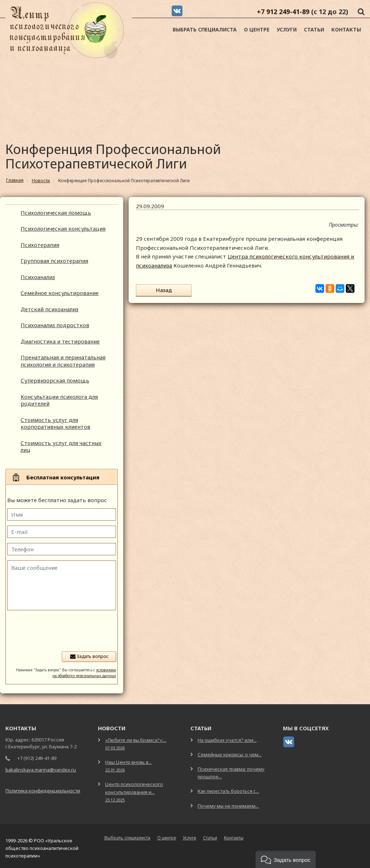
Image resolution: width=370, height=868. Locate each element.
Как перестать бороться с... (228, 791)
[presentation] (61, 630)
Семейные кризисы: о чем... (230, 754)
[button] (286, 859)
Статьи (314, 29)
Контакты (346, 29)
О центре (257, 29)
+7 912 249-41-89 (283, 12)
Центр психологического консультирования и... (134, 792)
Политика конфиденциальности (43, 791)
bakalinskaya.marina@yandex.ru (41, 770)
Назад (159, 290)
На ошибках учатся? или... (227, 740)
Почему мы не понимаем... (228, 806)
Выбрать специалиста (205, 29)
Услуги (287, 29)
